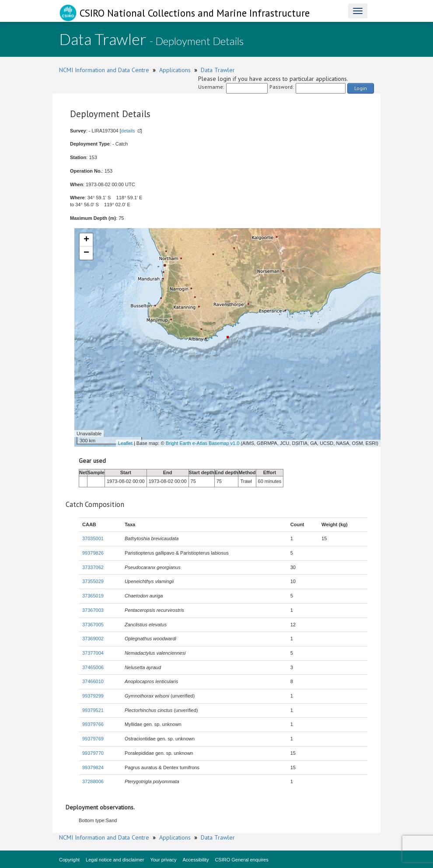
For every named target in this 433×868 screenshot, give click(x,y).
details (128, 131)
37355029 (93, 581)
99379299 (93, 696)
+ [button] (86, 240)
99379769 (93, 739)
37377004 (93, 653)
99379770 (93, 753)
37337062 (93, 567)
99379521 (93, 710)
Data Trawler (218, 70)
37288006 (93, 781)
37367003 (93, 610)
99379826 (93, 553)
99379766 (93, 724)
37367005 (93, 625)
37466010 (93, 681)
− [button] (86, 253)
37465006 (93, 667)
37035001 (93, 538)
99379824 (93, 767)
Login (361, 88)
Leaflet (125, 443)
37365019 (93, 596)
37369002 (93, 639)
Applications (175, 70)
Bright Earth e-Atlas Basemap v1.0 (203, 443)
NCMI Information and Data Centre (104, 70)
